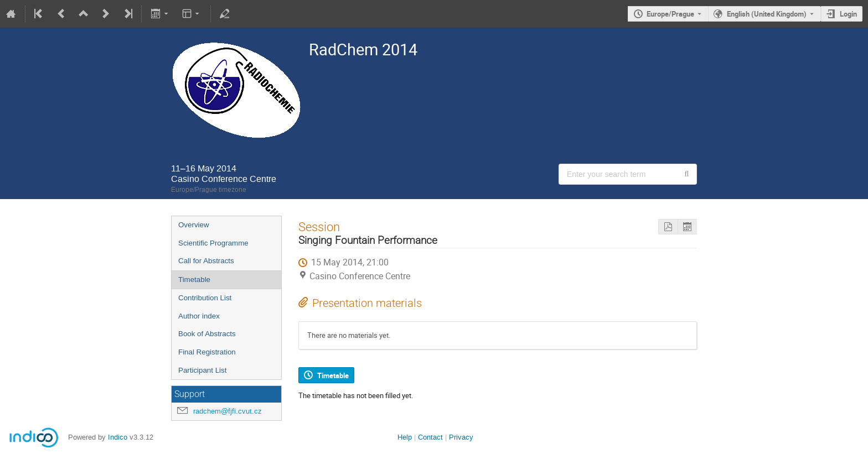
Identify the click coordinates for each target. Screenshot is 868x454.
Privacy (461, 437)
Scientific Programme (213, 243)
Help (405, 437)
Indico (118, 437)
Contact (430, 437)
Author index (199, 316)
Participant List (202, 370)
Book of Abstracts (207, 334)
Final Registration (207, 352)
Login (848, 14)
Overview (194, 225)
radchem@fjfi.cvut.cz (228, 411)
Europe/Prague (670, 14)
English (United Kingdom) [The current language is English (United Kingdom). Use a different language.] (767, 14)
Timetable (194, 280)
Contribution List (205, 298)
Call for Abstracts (206, 261)
